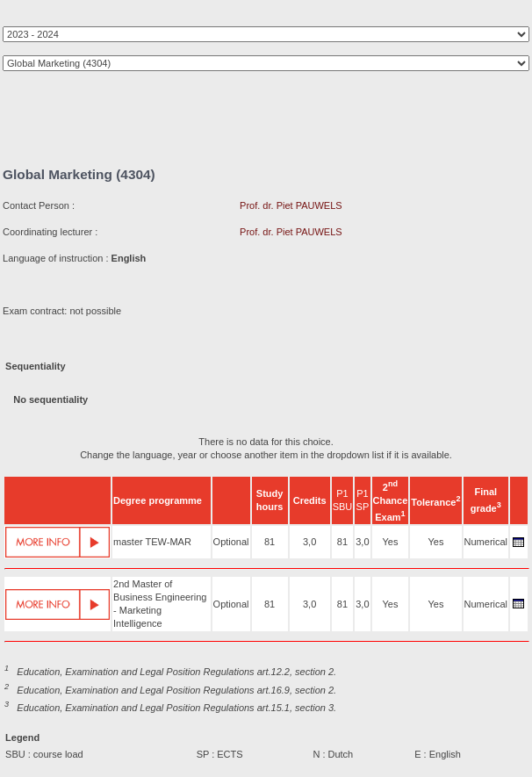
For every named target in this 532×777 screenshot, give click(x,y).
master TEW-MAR (152, 542)
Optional (231, 542)
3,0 (309, 542)
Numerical (486, 542)
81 (270, 542)
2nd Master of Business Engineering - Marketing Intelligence (160, 604)
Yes (390, 542)
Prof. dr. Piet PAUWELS (291, 205)
